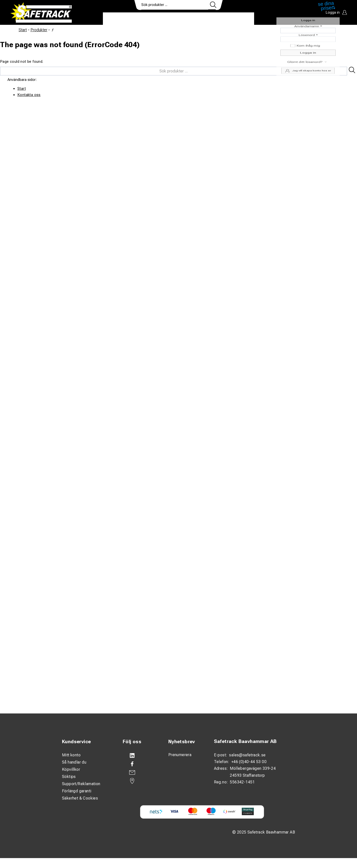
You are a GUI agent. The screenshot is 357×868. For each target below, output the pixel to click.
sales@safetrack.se (247, 755)
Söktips (69, 777)
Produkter (118, 19)
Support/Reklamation (81, 784)
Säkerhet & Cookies (80, 798)
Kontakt (212, 19)
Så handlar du (74, 762)
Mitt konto (71, 755)
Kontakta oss (29, 95)
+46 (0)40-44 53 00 (249, 762)
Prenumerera (180, 755)
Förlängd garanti (77, 791)
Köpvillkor (71, 769)
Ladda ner (240, 19)
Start (23, 30)
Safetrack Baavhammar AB (245, 741)
